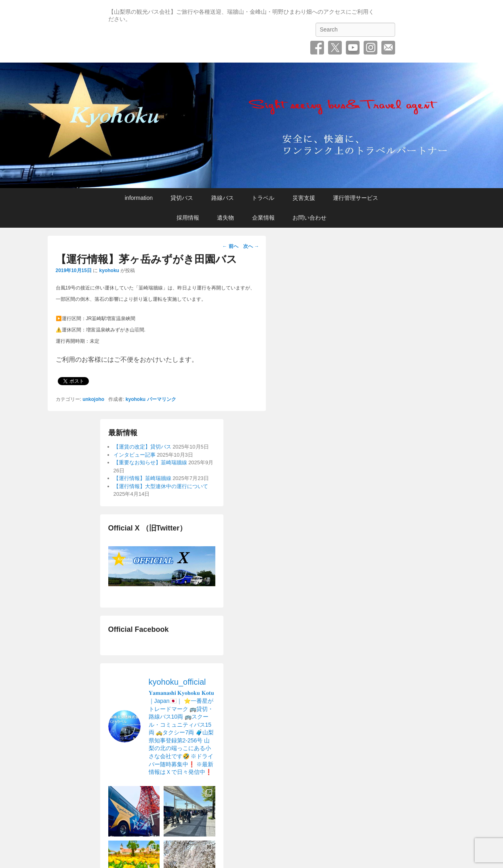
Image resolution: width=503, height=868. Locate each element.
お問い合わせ (388, 48)
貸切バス (182, 198)
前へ (230, 246)
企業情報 (263, 218)
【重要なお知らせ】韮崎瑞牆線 (150, 462)
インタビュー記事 (135, 455)
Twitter (335, 48)
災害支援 (304, 198)
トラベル (263, 198)
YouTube (353, 48)
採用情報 (188, 218)
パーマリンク (162, 399)
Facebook (317, 48)
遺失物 (225, 218)
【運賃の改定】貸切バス (142, 447)
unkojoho (93, 399)
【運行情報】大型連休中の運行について (161, 486)
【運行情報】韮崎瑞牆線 (142, 478)
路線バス (223, 198)
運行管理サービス (356, 198)
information (139, 198)
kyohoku (109, 270)
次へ (251, 246)
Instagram (370, 48)
